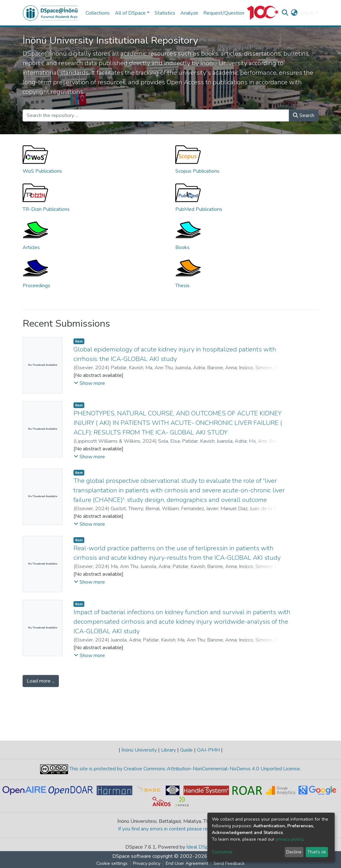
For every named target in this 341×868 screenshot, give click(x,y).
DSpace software (132, 856)
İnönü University (139, 750)
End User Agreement (187, 863)
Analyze (189, 13)
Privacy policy (147, 863)
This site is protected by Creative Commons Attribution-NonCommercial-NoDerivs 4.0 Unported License (184, 769)
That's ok (317, 852)
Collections (98, 13)
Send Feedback (229, 863)
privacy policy (289, 839)
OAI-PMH (208, 750)
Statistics (165, 13)
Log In (307, 13)
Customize (222, 852)
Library (168, 750)
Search (304, 115)
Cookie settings (112, 863)
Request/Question (224, 13)
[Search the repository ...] (156, 115)
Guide (186, 750)
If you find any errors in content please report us (171, 829)
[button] (294, 13)
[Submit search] (285, 13)
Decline (294, 852)
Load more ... (41, 681)
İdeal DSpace (201, 847)
